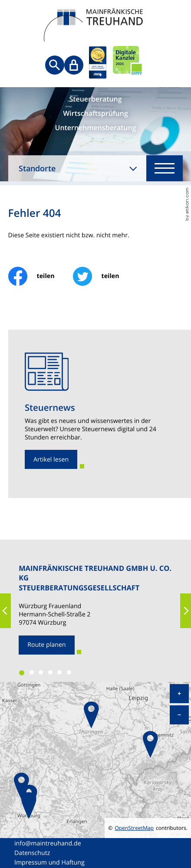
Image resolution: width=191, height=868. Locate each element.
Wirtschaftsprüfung (95, 113)
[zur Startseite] (95, 26)
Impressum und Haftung (49, 863)
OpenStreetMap (134, 828)
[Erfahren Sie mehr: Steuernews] (51, 459)
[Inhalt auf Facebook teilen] (41, 276)
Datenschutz (32, 853)
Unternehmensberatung (96, 128)
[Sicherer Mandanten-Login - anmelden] (74, 65)
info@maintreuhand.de (48, 843)
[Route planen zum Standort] (47, 645)
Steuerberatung (95, 99)
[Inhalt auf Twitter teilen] (105, 276)
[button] (5, 611)
